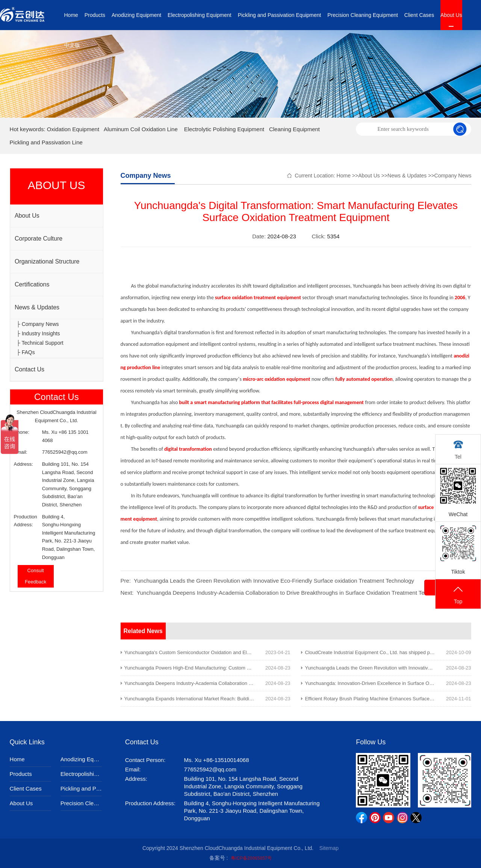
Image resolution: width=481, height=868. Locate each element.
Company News (453, 176)
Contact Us (29, 369)
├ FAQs (26, 352)
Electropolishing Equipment (200, 15)
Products (95, 15)
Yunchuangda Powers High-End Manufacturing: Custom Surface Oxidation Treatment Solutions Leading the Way (246, 668)
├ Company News (38, 324)
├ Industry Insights (38, 333)
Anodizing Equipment (136, 15)
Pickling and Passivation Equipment (280, 15)
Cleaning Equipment (294, 129)
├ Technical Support (40, 343)
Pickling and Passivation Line (46, 142)
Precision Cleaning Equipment (363, 15)
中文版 (72, 45)
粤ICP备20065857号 (251, 858)
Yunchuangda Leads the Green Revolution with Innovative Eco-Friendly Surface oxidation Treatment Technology (274, 581)
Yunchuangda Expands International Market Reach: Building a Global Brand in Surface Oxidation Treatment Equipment (253, 699)
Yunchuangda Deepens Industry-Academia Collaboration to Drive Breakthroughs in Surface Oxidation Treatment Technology (292, 593)
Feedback (36, 582)
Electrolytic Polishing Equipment (224, 129)
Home (71, 15)
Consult (36, 570)
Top (458, 595)
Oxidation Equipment (73, 129)
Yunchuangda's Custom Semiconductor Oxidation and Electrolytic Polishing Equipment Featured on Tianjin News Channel (256, 652)
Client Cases (419, 15)
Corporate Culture (39, 239)
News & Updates (37, 307)
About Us (451, 15)
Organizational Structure (47, 261)
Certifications (32, 284)
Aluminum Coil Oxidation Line (141, 129)
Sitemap (329, 848)
